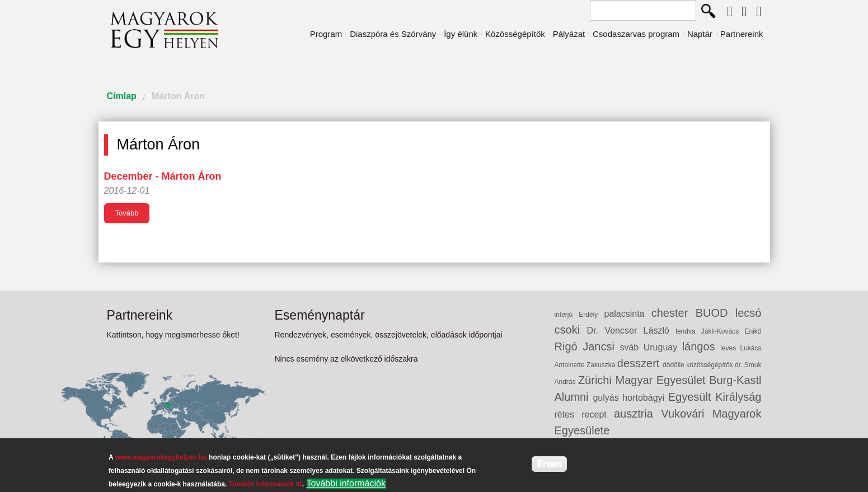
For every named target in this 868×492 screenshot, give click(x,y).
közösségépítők (710, 365)
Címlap (122, 96)
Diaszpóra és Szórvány (393, 34)
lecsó (749, 313)
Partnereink (742, 34)
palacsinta (627, 314)
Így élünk (461, 34)
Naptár (700, 34)
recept (598, 414)
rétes (568, 414)
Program (326, 34)
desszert (640, 363)
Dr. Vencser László (632, 331)
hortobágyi (645, 398)
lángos (702, 346)
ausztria (637, 414)
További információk (346, 483)
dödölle (674, 365)
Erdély (591, 315)
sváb (631, 347)
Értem (549, 464)
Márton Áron (178, 96)
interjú (567, 315)
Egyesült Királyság (715, 397)
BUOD (715, 313)
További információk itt (266, 484)
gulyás (607, 398)
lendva (688, 331)
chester (674, 313)
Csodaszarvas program (636, 34)
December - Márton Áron (163, 176)
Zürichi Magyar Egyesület (644, 380)
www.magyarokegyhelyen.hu (161, 457)
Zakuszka (602, 365)
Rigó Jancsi (587, 346)
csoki (571, 330)
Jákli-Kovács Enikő (731, 331)
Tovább (127, 213)
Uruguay (663, 347)
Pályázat (569, 34)
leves (730, 348)
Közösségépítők (515, 34)
